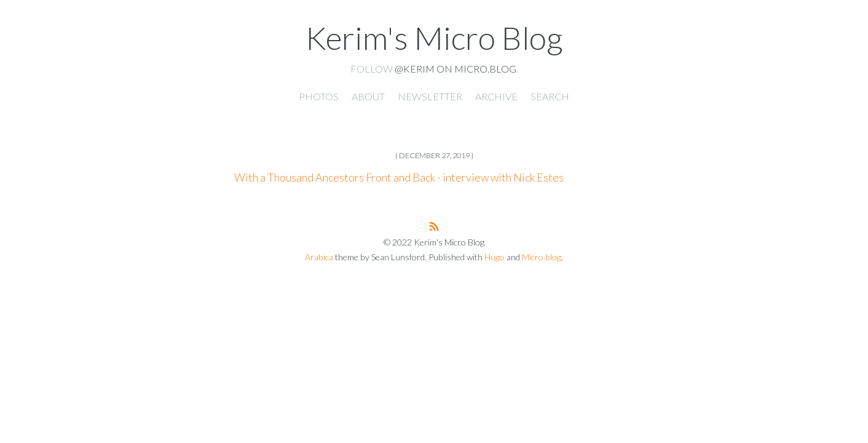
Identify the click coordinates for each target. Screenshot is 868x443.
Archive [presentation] (496, 96)
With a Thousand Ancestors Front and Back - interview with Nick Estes (399, 177)
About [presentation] (368, 96)
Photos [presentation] (319, 96)
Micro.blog (542, 257)
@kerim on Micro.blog (456, 69)
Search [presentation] (550, 96)
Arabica (319, 257)
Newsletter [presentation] (430, 96)
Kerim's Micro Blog (434, 38)
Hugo (495, 257)
